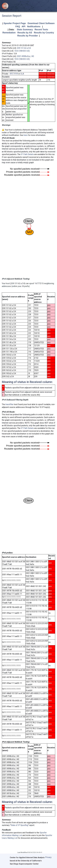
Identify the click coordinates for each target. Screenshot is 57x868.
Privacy (48, 857)
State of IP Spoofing (19, 825)
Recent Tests (41, 30)
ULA (22, 74)
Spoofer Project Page (15, 23)
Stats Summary (25, 30)
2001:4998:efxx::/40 (25, 56)
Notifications (34, 27)
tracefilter (10, 404)
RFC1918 (14, 74)
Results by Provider (28, 36)
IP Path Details (27, 154)
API (23, 27)
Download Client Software (41, 23)
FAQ (18, 27)
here (26, 135)
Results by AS (25, 33)
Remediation (9, 33)
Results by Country (44, 33)
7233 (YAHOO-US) (22, 51)
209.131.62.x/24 (24, 48)
